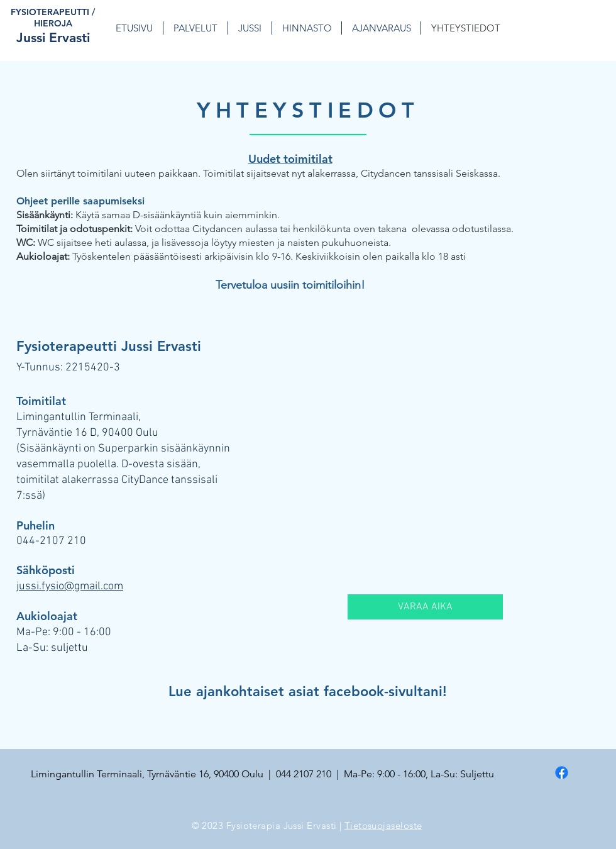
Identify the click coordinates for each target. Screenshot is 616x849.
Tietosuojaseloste (383, 825)
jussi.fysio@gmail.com (70, 586)
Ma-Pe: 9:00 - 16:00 (64, 632)
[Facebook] (562, 773)
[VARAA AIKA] (425, 607)
